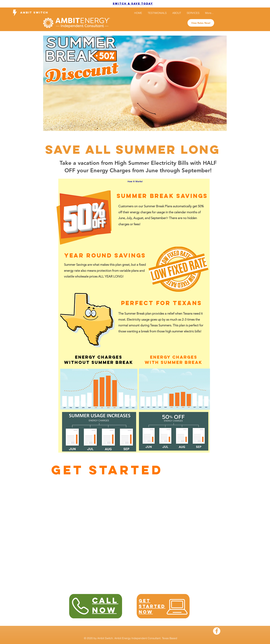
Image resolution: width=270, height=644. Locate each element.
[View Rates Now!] (201, 23)
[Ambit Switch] (34, 13)
